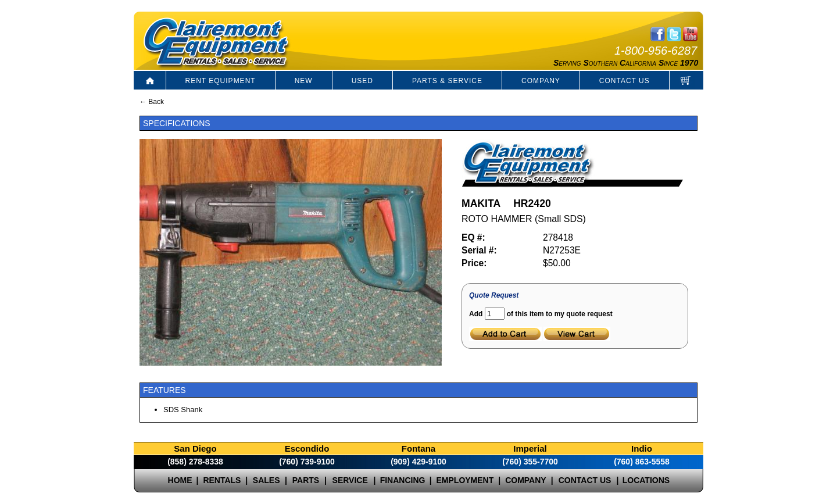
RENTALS (222, 480)
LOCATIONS (646, 480)
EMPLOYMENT (465, 480)
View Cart (577, 334)
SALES (267, 480)
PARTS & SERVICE (447, 81)
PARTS (306, 480)
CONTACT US (625, 81)
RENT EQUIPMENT (221, 81)
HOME (180, 480)
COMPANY (541, 81)
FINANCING (403, 480)
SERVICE (350, 480)
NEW (304, 81)
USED (362, 81)
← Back (152, 102)
